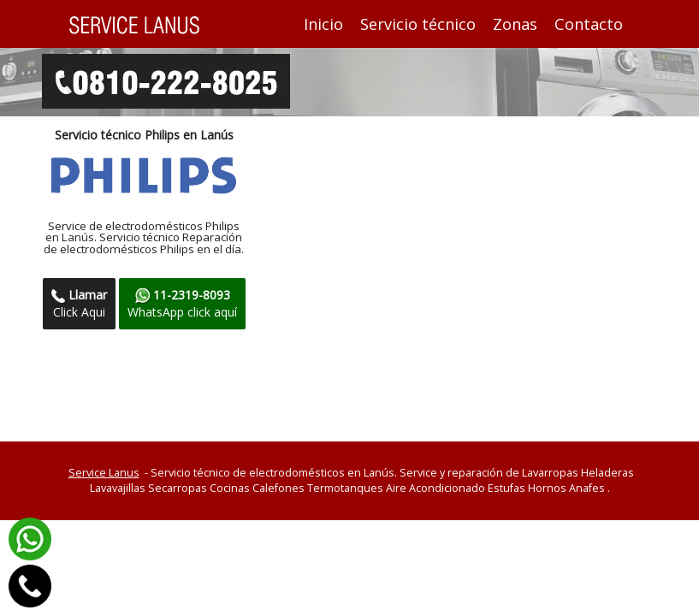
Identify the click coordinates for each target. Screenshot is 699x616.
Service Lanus (104, 473)
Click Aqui (79, 303)
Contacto (589, 24)
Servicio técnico (418, 24)
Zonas (515, 24)
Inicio (328, 24)
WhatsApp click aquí (182, 303)
